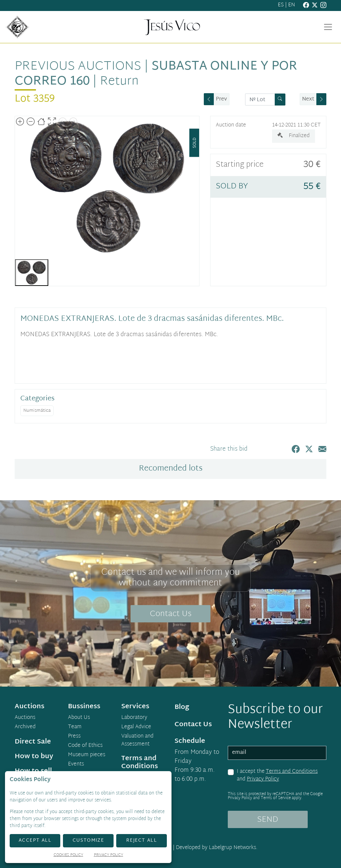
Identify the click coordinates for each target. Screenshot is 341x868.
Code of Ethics (85, 746)
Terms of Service (276, 798)
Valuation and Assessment (137, 741)
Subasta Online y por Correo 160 (156, 74)
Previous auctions (78, 67)
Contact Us (171, 614)
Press (74, 737)
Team (75, 727)
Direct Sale (33, 742)
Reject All (142, 841)
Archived (25, 727)
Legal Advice (136, 727)
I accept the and (277, 776)
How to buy (34, 757)
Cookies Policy (68, 856)
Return (119, 82)
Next (308, 99)
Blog (182, 707)
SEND (268, 820)
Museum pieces (87, 755)
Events (76, 764)
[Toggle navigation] (328, 27)
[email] (277, 753)
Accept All (35, 841)
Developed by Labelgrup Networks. (217, 848)
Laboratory (134, 718)
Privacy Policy (263, 779)
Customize (88, 841)
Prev (221, 99)
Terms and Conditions (292, 772)
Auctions (25, 718)
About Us (79, 718)
